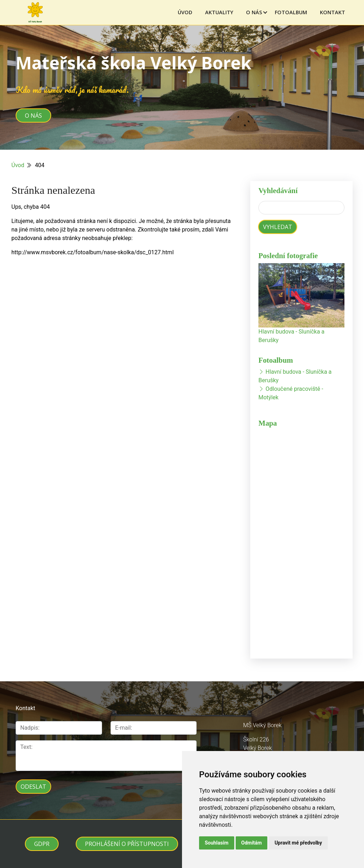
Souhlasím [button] (217, 843)
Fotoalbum (291, 12)
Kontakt (333, 12)
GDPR (42, 844)
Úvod (185, 12)
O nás (254, 12)
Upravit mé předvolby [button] (298, 843)
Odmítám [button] (252, 843)
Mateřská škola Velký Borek (133, 63)
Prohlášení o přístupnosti (127, 844)
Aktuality (219, 12)
